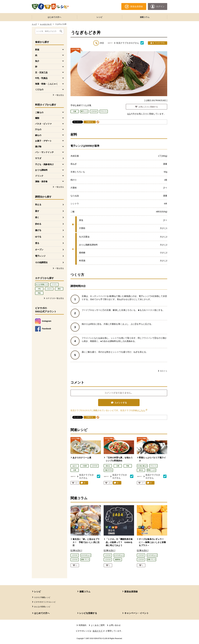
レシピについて (46, 24)
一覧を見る (59, 95)
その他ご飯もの (142, 466)
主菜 (118, 466)
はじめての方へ (54, 17)
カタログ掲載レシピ (42, 597)
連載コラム (145, 17)
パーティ (54, 284)
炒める (38, 224)
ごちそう (49, 289)
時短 (39, 293)
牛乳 (39, 289)
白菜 (75, 470)
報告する (164, 371)
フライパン (153, 466)
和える (38, 205)
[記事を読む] (76, 550)
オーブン (39, 250)
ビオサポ (95, 466)
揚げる (38, 230)
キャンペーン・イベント (137, 613)
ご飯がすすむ (108, 470)
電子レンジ (40, 256)
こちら (143, 410)
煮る (37, 243)
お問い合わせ (115, 625)
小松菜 (85, 466)
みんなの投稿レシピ (42, 284)
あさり (75, 466)
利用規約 (83, 625)
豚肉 (59, 289)
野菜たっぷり (151, 470)
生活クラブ (99, 631)
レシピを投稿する (88, 613)
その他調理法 (41, 262)
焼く (37, 217)
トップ (34, 24)
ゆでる (38, 237)
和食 (128, 466)
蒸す (37, 211)
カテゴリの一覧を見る (55, 298)
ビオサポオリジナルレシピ (45, 602)
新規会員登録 (131, 592)
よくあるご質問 (98, 625)
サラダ (38, 158)
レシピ (99, 17)
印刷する (90, 122)
